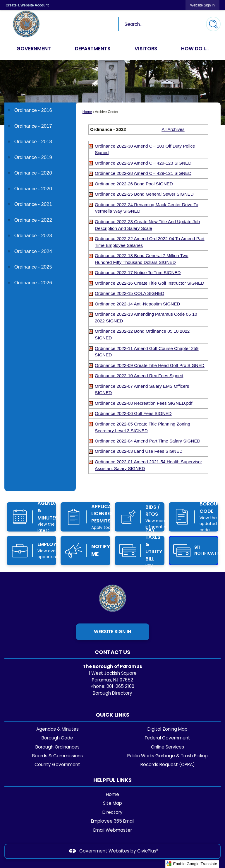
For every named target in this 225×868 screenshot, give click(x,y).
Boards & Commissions (57, 756)
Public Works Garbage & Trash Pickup (168, 756)
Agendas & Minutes (57, 729)
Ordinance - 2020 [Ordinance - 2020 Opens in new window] (33, 173)
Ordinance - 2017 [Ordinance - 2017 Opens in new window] (33, 126)
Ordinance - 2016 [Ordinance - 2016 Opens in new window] (33, 110)
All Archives (173, 129)
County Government (57, 764)
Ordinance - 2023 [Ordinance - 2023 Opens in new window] (33, 236)
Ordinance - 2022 (33, 220)
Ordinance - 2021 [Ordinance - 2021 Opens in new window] (33, 204)
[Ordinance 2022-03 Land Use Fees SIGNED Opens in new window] (139, 451)
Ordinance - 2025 (33, 267)
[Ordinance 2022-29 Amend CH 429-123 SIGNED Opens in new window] (143, 163)
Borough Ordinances (57, 747)
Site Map (113, 803)
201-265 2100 (120, 686)
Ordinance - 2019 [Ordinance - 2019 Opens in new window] (33, 157)
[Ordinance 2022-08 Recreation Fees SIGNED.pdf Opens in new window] (144, 403)
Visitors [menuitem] (146, 49)
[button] (213, 24)
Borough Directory (113, 693)
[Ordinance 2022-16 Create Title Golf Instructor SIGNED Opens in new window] (150, 283)
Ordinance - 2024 (33, 251)
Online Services (168, 747)
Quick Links (113, 715)
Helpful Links (113, 780)
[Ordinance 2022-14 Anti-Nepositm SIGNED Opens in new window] (137, 304)
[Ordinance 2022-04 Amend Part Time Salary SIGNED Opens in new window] (147, 441)
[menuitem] (40, 110)
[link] (202, 5)
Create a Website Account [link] (27, 5)
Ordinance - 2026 (33, 283)
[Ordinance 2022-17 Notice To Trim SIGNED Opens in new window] (138, 272)
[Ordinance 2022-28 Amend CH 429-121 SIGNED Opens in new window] (143, 173)
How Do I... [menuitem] (195, 49)
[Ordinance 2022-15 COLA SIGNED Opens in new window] (129, 293)
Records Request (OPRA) (168, 764)
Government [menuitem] (34, 49)
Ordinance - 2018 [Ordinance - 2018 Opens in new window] (33, 142)
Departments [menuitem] (93, 49)
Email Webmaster (113, 830)
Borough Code (57, 738)
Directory (113, 812)
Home (87, 112)
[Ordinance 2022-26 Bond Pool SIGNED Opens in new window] (134, 184)
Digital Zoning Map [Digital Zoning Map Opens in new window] (168, 729)
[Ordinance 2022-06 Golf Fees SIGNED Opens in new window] (133, 413)
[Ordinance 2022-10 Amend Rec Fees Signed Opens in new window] (139, 376)
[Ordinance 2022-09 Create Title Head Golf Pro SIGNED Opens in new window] (150, 365)
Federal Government (168, 738)
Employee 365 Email (113, 821)
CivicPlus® (148, 851)
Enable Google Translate (192, 864)
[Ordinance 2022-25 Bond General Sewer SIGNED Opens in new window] (144, 194)
